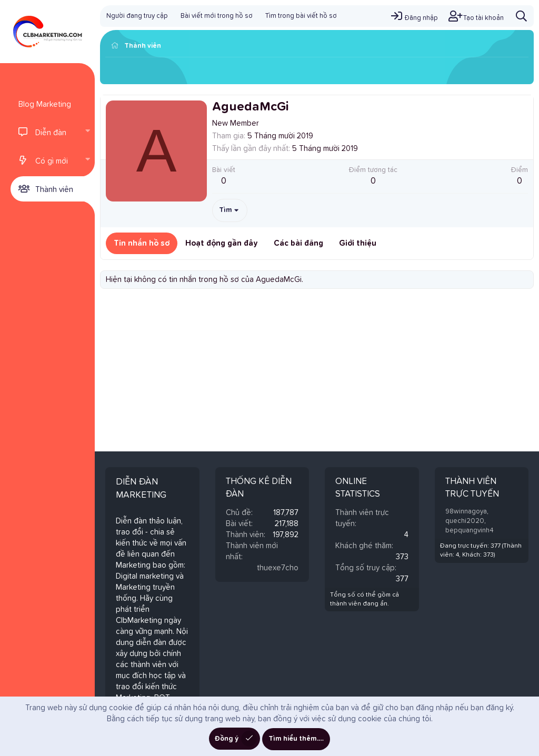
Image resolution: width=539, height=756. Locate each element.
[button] (87, 132)
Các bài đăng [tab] (298, 243)
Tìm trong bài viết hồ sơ (301, 16)
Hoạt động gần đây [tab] (222, 243)
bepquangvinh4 (470, 531)
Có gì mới (52, 161)
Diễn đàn (51, 133)
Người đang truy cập (137, 16)
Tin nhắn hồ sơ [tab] (142, 243)
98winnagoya (466, 512)
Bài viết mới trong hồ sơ (217, 16)
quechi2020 (465, 521)
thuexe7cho (278, 568)
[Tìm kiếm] (521, 16)
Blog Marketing (45, 104)
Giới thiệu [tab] (358, 243)
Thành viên (54, 190)
